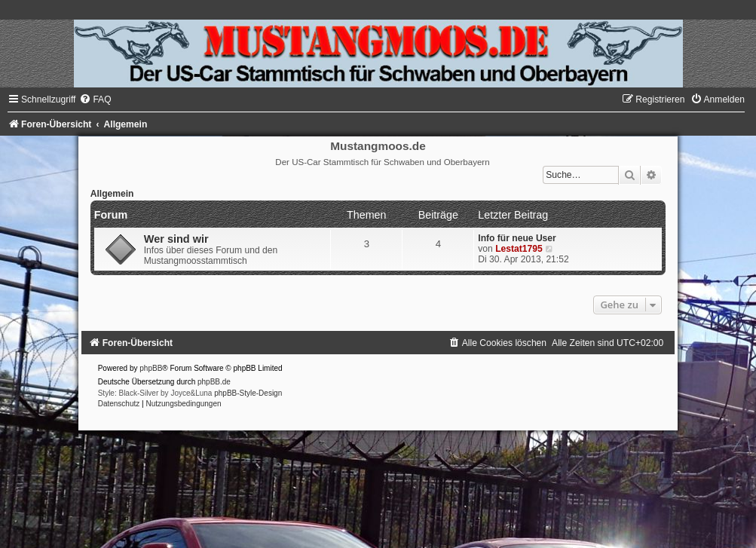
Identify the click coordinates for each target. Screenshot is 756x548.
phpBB (151, 368)
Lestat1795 (519, 249)
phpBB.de (214, 382)
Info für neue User (517, 238)
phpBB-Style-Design (248, 393)
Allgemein (112, 194)
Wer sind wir (176, 239)
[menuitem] (95, 99)
